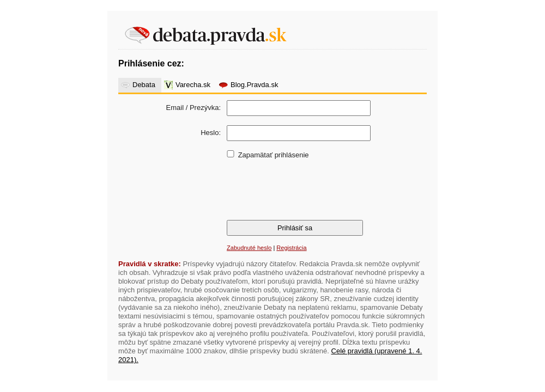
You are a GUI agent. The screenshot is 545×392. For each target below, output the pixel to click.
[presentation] (308, 189)
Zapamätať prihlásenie (274, 155)
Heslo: (211, 133)
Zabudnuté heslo (249, 248)
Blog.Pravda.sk (254, 85)
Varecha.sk (193, 85)
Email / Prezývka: (193, 108)
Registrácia (291, 248)
